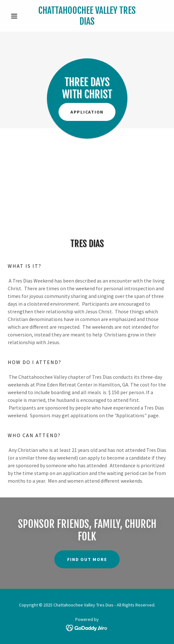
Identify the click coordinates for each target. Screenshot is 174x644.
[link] (87, 16)
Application (87, 112)
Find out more (87, 559)
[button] (20, 16)
